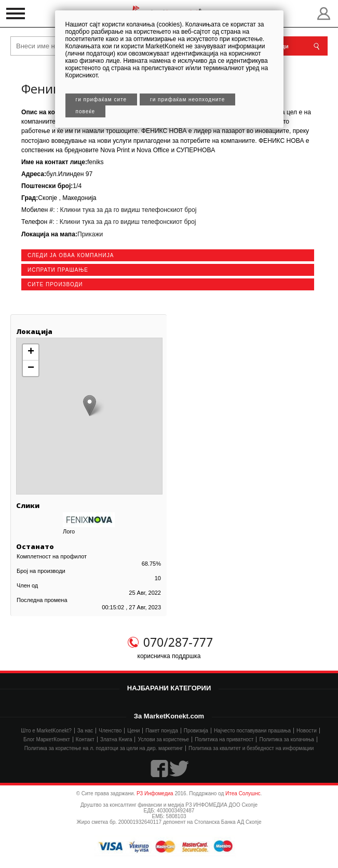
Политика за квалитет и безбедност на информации (251, 748)
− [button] (31, 368)
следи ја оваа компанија (71, 255)
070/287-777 (178, 642)
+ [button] (31, 352)
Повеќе (86, 111)
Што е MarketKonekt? (46, 731)
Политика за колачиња (286, 739)
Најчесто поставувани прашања (252, 731)
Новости (307, 731)
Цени (133, 731)
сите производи (55, 284)
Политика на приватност (224, 739)
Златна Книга (116, 739)
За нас (85, 731)
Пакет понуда (161, 731)
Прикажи (90, 234)
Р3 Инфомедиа (155, 793)
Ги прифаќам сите (102, 99)
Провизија (196, 731)
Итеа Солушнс (243, 793)
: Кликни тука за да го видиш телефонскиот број (126, 210)
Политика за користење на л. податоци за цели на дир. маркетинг (104, 748)
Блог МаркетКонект (47, 739)
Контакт (85, 739)
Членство (110, 731)
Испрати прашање (58, 270)
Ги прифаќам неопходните (187, 99)
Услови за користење (163, 739)
